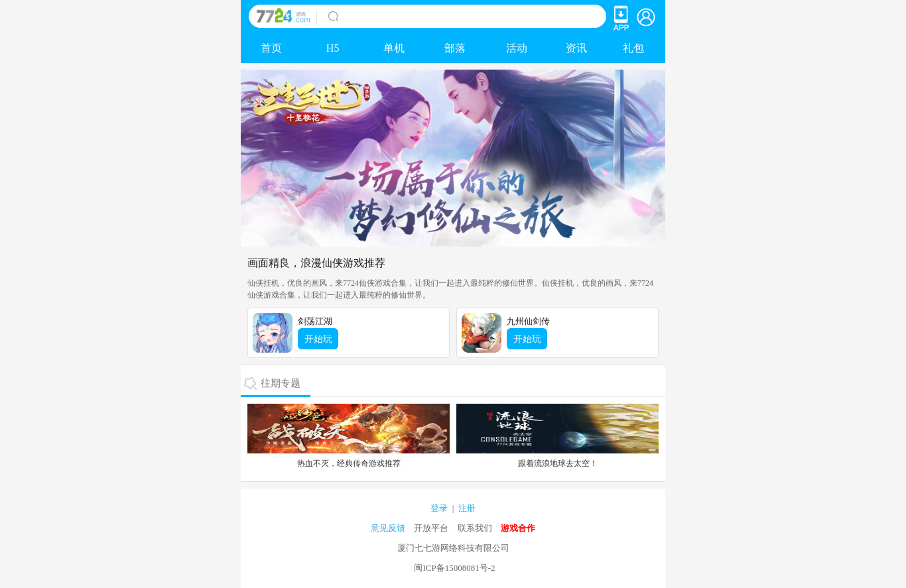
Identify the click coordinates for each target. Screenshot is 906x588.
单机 (394, 48)
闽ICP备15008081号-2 (454, 568)
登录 (439, 508)
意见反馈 (388, 528)
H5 (333, 48)
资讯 (576, 48)
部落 (455, 48)
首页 (271, 48)
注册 (467, 508)
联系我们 (475, 528)
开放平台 (431, 528)
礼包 (633, 48)
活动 (517, 48)
